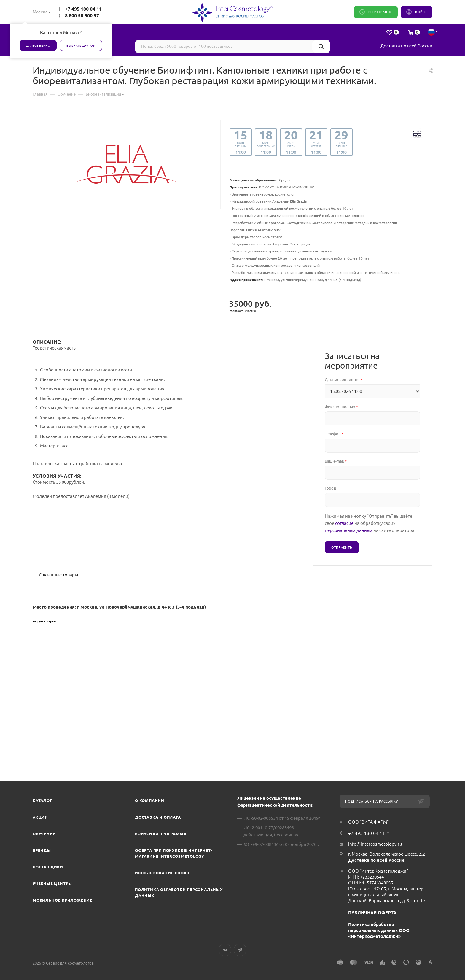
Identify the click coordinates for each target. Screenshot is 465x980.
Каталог (43, 800)
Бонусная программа (161, 834)
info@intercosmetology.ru (375, 844)
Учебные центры (52, 884)
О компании (150, 800)
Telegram (240, 950)
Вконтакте (225, 950)
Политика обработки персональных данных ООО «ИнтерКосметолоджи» (379, 930)
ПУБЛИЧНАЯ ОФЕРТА (372, 913)
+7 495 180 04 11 (83, 9)
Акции (40, 817)
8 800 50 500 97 (82, 15)
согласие (344, 523)
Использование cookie (163, 873)
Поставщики (48, 867)
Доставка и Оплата (158, 817)
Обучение (44, 834)
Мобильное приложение (63, 900)
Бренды (42, 850)
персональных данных (349, 530)
